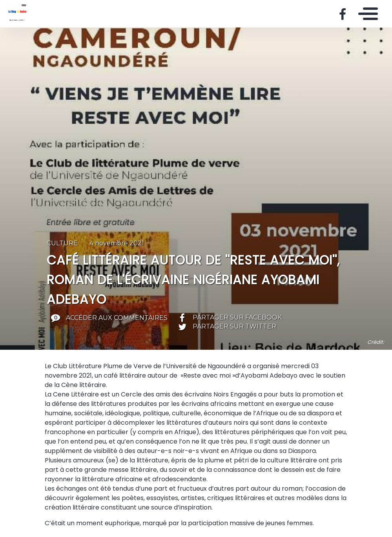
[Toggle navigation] (366, 14)
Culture (62, 243)
